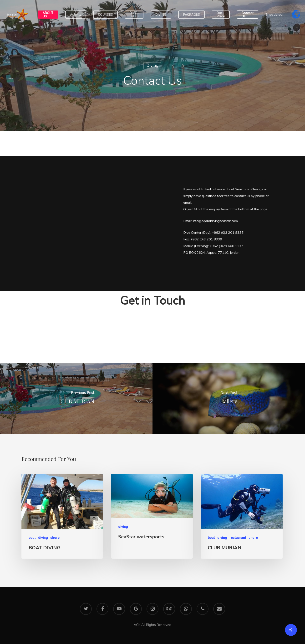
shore (55, 538)
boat (32, 538)
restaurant (238, 538)
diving (152, 65)
